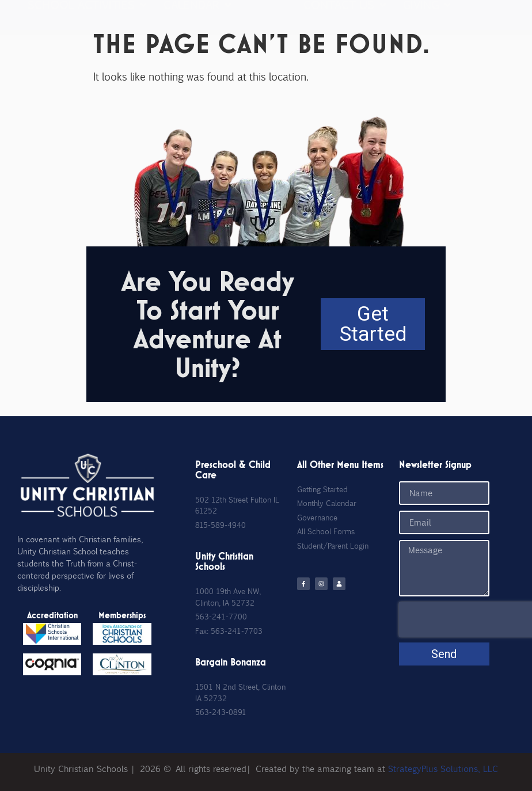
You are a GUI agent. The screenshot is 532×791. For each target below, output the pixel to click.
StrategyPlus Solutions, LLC (443, 769)
